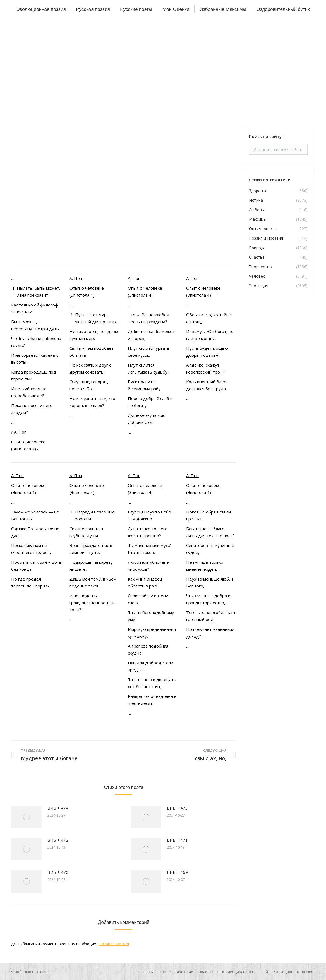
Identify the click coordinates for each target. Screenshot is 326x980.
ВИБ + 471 (177, 840)
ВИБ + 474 (58, 808)
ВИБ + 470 (58, 872)
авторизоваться (114, 944)
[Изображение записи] (27, 817)
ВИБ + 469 (177, 872)
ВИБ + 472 (58, 840)
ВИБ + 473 (177, 808)
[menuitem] (41, 9)
